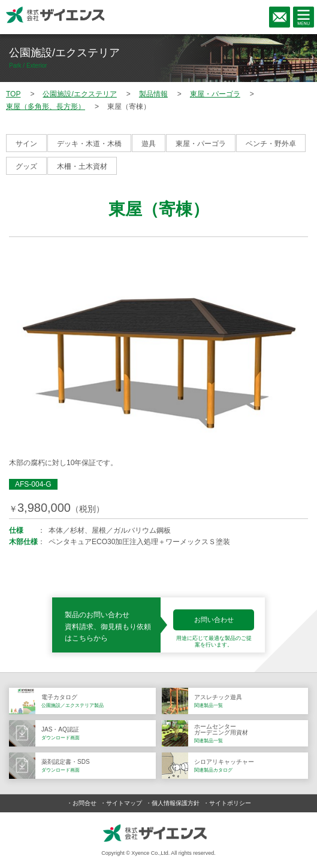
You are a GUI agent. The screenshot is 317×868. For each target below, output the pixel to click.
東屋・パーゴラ (201, 144)
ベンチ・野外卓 (271, 144)
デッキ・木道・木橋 (89, 144)
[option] (158, 349)
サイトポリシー (230, 803)
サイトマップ (124, 803)
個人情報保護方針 (176, 803)
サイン (26, 144)
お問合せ (84, 803)
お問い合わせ (214, 620)
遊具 (149, 144)
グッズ (26, 166)
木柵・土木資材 (82, 166)
